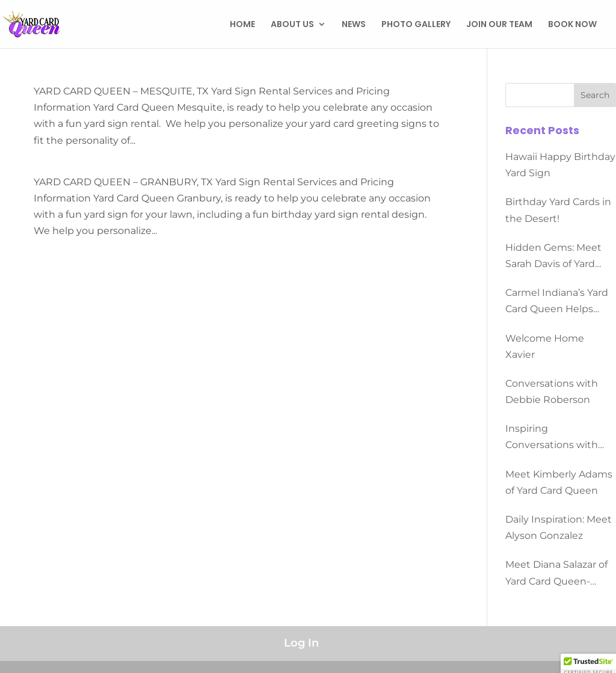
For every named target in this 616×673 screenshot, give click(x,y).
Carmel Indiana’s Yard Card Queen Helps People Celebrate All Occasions (557, 302)
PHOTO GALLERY (416, 25)
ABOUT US (292, 25)
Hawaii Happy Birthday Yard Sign (560, 165)
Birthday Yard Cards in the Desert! (558, 210)
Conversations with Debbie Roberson (552, 392)
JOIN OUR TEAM (499, 25)
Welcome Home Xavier (545, 346)
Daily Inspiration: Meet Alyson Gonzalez (559, 527)
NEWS (354, 25)
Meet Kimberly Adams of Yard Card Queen (559, 482)
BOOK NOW (572, 25)
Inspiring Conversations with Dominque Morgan (552, 438)
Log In (301, 643)
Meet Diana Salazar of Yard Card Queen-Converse (556, 574)
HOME (242, 25)
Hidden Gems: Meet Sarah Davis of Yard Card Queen (553, 257)
